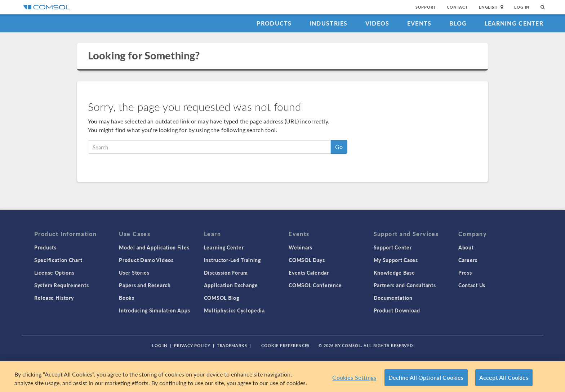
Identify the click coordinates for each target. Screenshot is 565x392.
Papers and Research (145, 285)
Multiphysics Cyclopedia (234, 310)
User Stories (134, 272)
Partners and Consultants (405, 285)
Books (127, 298)
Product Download (397, 310)
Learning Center (514, 23)
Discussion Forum (226, 272)
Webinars (301, 247)
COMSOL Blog (222, 298)
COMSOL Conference (315, 285)
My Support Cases (396, 260)
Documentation (393, 298)
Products (274, 23)
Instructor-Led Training (232, 260)
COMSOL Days (307, 260)
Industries (329, 23)
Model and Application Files (154, 247)
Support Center (393, 247)
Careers (468, 260)
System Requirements (61, 285)
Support (426, 7)
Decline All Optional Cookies (426, 377)
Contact (457, 7)
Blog (458, 23)
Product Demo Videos (146, 260)
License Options (54, 272)
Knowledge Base (394, 272)
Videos (377, 23)
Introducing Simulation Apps (154, 310)
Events (419, 23)
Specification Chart (58, 260)
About (466, 247)
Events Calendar (309, 272)
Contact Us (472, 285)
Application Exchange (231, 285)
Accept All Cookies (504, 377)
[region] (282, 377)
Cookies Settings (354, 377)
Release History (54, 298)
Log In (522, 7)
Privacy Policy (192, 345)
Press (465, 272)
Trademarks (232, 345)
